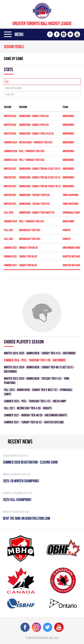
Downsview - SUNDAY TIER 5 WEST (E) (37, 212)
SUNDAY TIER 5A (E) (28, 256)
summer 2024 (10, 142)
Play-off (10, 94)
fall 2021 (9, 230)
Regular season (13, 88)
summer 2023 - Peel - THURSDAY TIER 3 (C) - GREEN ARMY (35, 401)
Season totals (14, 47)
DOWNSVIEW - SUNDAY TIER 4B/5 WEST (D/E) (40, 186)
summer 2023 (10, 221)
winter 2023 (10, 169)
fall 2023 (9, 212)
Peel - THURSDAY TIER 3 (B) (32, 151)
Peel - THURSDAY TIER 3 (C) (32, 221)
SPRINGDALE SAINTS (72, 212)
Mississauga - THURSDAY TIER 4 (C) (36, 142)
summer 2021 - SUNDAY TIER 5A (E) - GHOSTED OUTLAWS (34, 422)
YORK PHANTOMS (70, 195)
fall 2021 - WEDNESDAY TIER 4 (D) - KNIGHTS (28, 408)
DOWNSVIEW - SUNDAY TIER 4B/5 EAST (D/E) (40, 169)
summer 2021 (10, 248)
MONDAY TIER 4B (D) (28, 248)
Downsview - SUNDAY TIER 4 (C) (34, 116)
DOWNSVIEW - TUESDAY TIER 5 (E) (34, 195)
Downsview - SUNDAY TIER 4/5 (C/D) (36, 134)
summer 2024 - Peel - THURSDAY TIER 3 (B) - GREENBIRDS (35, 360)
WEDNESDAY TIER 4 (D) (30, 230)
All (7, 82)
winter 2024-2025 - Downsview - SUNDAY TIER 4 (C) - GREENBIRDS (40, 353)
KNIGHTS (67, 230)
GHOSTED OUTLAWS (71, 256)
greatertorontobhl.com (41, 638)
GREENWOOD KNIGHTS (73, 248)
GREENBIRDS (68, 116)
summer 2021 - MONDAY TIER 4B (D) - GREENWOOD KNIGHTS (36, 415)
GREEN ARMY (69, 221)
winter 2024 (10, 116)
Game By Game (14, 59)
